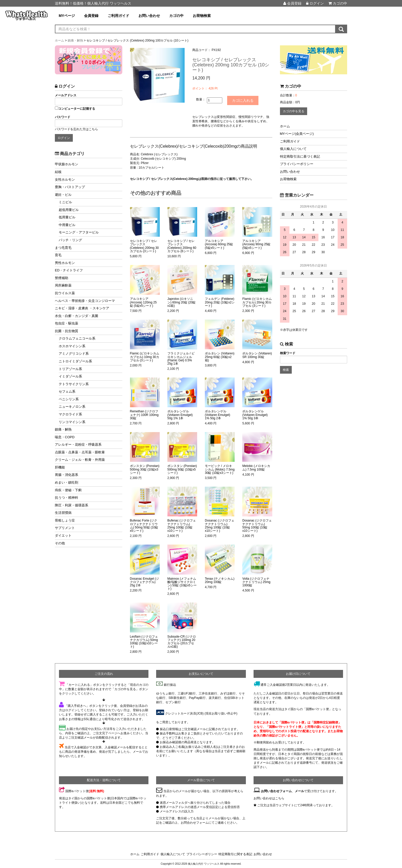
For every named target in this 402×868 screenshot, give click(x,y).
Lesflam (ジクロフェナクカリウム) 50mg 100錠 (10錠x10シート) (144, 642)
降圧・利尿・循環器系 (72, 505)
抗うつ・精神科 (67, 498)
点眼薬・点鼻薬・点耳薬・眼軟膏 (80, 452)
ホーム (285, 126)
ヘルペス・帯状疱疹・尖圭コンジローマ (85, 301)
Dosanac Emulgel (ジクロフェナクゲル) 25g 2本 (144, 582)
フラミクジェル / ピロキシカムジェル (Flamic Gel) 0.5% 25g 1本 (181, 358)
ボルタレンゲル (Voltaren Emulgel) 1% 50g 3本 (255, 415)
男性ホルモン (65, 263)
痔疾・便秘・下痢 (68, 490)
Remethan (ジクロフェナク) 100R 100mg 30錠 (144, 415)
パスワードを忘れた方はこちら (76, 129)
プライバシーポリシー (297, 164)
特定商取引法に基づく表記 (300, 156)
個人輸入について (293, 149)
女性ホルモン (65, 180)
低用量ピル (67, 217)
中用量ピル (67, 225)
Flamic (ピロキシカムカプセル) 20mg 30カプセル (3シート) (257, 302)
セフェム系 (67, 391)
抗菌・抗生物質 (67, 331)
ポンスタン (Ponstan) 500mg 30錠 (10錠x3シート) (145, 469)
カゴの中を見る (294, 111)
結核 (58, 172)
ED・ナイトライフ (69, 270)
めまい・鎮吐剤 (67, 482)
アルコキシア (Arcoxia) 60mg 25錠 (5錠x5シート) (219, 244)
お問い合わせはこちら (269, 798)
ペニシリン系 (69, 399)
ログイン (315, 3)
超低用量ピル (69, 210)
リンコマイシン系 (72, 422)
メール (299, 791)
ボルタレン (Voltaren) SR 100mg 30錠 (257, 355)
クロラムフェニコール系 (77, 338)
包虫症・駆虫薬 (67, 323)
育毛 (58, 255)
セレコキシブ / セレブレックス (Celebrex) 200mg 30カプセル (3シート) (144, 246)
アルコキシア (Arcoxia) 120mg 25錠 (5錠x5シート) (143, 302)
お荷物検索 (202, 16)
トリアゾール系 (70, 369)
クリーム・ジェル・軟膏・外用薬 (80, 460)
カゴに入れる (245, 100)
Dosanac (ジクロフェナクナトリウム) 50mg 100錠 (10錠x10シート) (257, 525)
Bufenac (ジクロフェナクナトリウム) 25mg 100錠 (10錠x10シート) (182, 525)
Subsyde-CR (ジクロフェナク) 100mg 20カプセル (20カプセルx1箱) (182, 642)
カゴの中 (338, 3)
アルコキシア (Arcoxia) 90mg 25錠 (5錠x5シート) (256, 244)
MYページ (67, 16)
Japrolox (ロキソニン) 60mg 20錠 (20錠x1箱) (182, 302)
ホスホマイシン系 (72, 346)
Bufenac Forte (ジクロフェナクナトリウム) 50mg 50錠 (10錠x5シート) (144, 525)
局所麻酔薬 (63, 285)
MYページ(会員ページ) (297, 134)
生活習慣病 (63, 513)
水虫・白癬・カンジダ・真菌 (77, 316)
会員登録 (292, 3)
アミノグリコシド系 (74, 354)
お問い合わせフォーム (276, 791)
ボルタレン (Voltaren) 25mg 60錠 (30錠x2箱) (220, 357)
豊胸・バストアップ (70, 187)
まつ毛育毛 (63, 248)
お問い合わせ (149, 16)
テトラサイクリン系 (74, 384)
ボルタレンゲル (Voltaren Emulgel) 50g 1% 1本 (180, 415)
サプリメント (65, 528)
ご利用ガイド (118, 16)
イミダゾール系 (70, 376)
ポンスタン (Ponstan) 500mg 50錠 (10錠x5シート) (182, 469)
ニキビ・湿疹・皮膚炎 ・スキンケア (82, 308)
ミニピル (65, 202)
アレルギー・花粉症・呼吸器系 (78, 445)
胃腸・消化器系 (67, 475)
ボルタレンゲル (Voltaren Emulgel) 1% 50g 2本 (218, 415)
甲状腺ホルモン (67, 164)
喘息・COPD (65, 437)
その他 (60, 543)
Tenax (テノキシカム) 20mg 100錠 (220, 580)
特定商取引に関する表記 (235, 854)
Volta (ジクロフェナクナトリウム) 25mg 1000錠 (256, 582)
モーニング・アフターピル (79, 232)
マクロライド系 (70, 414)
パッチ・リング (70, 240)
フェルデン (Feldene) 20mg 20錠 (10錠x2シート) (220, 302)
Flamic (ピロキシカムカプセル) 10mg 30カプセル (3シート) (145, 357)
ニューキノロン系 (72, 407)
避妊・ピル (63, 195)
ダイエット (63, 535)
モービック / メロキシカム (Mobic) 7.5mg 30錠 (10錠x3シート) (220, 469)
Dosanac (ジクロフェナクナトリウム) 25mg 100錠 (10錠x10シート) (220, 525)
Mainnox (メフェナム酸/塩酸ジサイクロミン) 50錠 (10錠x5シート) (182, 583)
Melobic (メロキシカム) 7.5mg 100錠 (256, 467)
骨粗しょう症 (65, 520)
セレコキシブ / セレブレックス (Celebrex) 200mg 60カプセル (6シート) (182, 246)
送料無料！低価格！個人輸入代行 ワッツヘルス (93, 3)
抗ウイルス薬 (65, 293)
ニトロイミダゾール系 (75, 361)
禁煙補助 (62, 278)
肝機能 (60, 467)
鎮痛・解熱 (63, 429)
